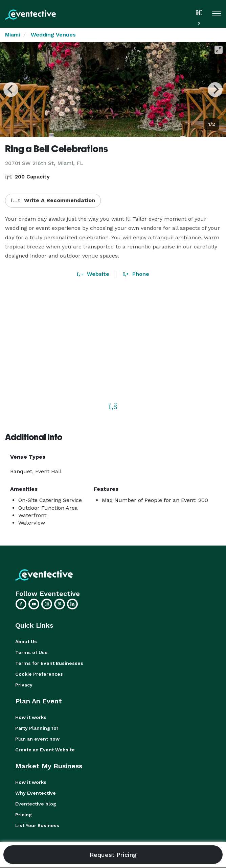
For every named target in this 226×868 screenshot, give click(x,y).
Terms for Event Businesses (49, 663)
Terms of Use (31, 652)
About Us (26, 642)
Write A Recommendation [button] (53, 200)
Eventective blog (36, 804)
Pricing (24, 815)
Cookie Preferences (39, 674)
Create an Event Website (45, 750)
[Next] (215, 90)
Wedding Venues (53, 35)
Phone (136, 274)
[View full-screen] (219, 50)
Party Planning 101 (37, 728)
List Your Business (37, 825)
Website (93, 274)
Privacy (24, 685)
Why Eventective (36, 793)
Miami (13, 35)
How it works (31, 717)
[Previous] (11, 90)
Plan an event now (37, 739)
